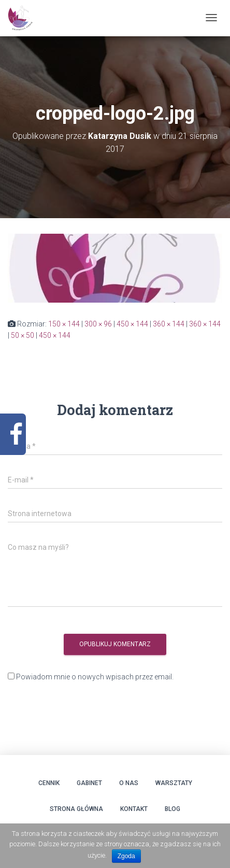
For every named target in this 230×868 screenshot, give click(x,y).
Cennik (49, 783)
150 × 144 (64, 324)
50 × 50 (23, 335)
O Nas (129, 783)
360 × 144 (169, 324)
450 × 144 (132, 324)
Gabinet (89, 783)
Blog (172, 809)
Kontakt (134, 809)
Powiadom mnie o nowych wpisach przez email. (95, 677)
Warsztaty (174, 783)
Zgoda (126, 856)
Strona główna (76, 809)
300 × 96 (98, 324)
